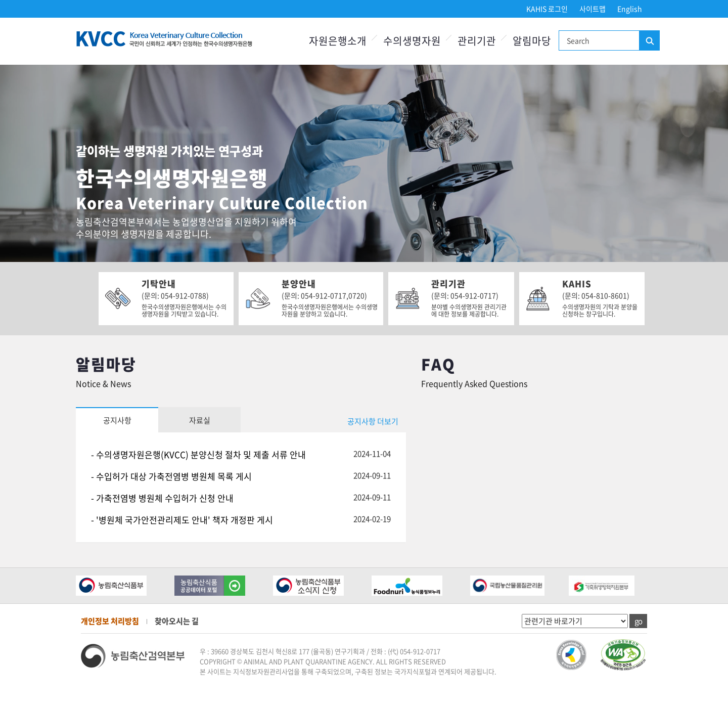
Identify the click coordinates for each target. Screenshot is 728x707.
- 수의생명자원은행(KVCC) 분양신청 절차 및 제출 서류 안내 (198, 454)
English (630, 9)
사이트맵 (593, 9)
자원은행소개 (338, 41)
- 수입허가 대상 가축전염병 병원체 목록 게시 (171, 476)
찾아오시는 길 (177, 621)
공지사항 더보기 (373, 421)
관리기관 (477, 41)
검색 (649, 41)
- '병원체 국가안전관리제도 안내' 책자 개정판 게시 (182, 520)
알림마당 (532, 41)
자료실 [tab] (200, 420)
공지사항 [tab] (117, 420)
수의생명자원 (412, 41)
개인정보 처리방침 (110, 621)
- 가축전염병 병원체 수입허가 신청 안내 (162, 498)
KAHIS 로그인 (547, 9)
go (638, 621)
